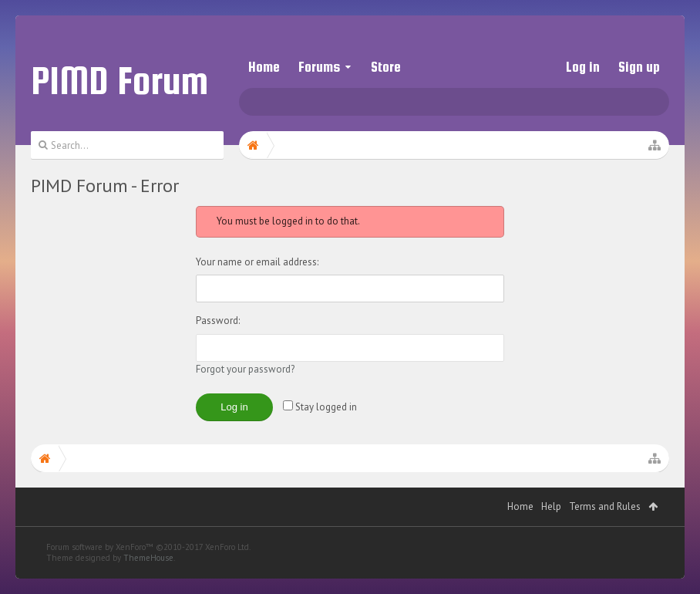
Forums (319, 67)
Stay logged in (320, 407)
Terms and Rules (605, 537)
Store (386, 67)
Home (264, 67)
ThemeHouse (148, 589)
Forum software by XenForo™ (148, 578)
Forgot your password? (245, 369)
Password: (218, 321)
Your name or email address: (257, 262)
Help (551, 537)
